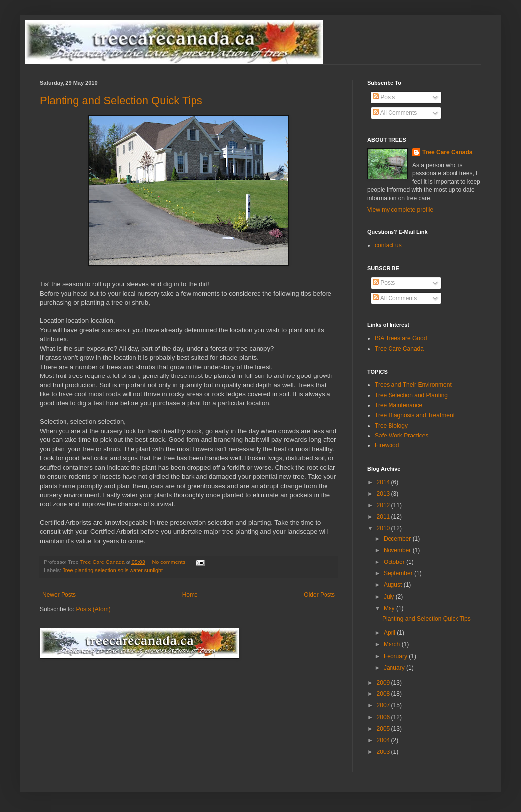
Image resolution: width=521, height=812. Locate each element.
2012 (384, 505)
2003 (384, 752)
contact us (388, 245)
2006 (384, 717)
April (390, 633)
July (390, 597)
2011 (384, 517)
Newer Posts (59, 595)
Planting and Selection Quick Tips (121, 100)
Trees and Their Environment (413, 385)
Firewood (387, 445)
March (393, 644)
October (395, 562)
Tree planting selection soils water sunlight (113, 570)
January (395, 668)
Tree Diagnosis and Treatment (415, 415)
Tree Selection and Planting (411, 395)
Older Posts (319, 595)
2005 (384, 729)
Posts (384, 97)
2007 (384, 705)
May (390, 608)
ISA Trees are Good (401, 338)
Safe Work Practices (401, 436)
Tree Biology (391, 426)
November (398, 550)
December (398, 539)
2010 (384, 528)
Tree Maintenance (398, 405)
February (396, 656)
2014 (384, 482)
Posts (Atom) (93, 609)
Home (190, 595)
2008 (384, 694)
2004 (384, 740)
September (399, 573)
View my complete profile (400, 210)
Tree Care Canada (447, 152)
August (394, 585)
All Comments (395, 113)
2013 (384, 494)
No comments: (170, 562)
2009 (384, 683)
